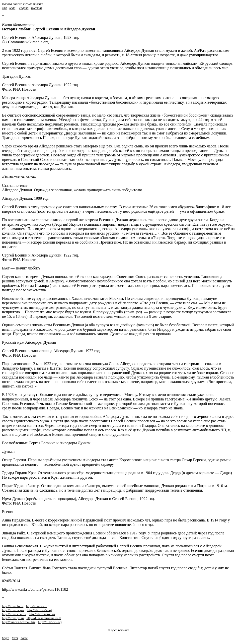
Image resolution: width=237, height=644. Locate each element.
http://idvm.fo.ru (13, 606)
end (4, 8)
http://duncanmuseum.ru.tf (44, 618)
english (24, 8)
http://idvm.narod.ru (42, 614)
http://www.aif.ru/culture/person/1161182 (35, 589)
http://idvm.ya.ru (13, 618)
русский (37, 8)
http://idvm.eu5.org (39, 610)
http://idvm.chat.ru (14, 614)
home (24, 638)
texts (12, 8)
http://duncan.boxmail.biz (19, 622)
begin (6, 638)
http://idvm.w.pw (13, 610)
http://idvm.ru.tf (37, 606)
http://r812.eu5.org (50, 622)
